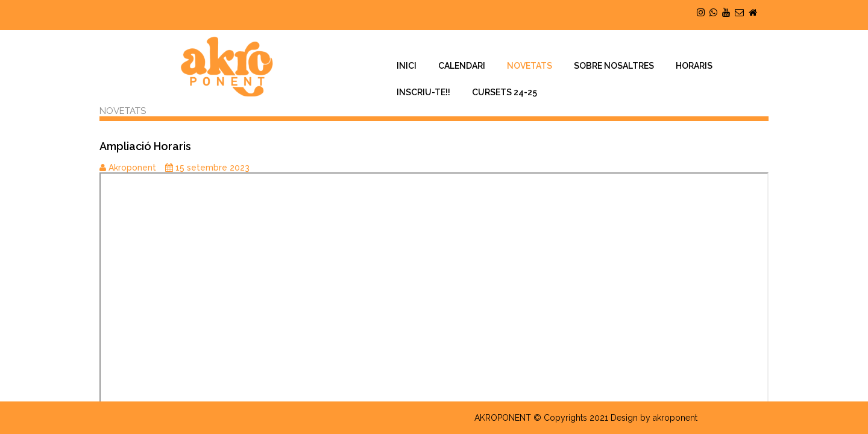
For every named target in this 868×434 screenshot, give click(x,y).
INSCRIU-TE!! (423, 92)
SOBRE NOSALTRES (614, 66)
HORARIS (694, 66)
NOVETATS (530, 66)
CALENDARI (462, 66)
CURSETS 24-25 (505, 92)
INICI (407, 66)
